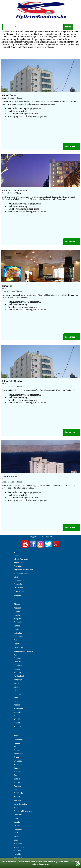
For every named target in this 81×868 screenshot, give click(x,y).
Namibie (17, 854)
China (16, 629)
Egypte (17, 655)
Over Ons (18, 566)
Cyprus (17, 644)
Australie (17, 800)
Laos (16, 840)
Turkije (17, 782)
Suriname (18, 764)
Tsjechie (17, 775)
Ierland (17, 683)
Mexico (17, 723)
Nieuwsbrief (19, 563)
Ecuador (17, 822)
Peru (16, 747)
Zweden (17, 797)
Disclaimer (18, 588)
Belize (16, 808)
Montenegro (19, 847)
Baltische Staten (20, 804)
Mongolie (18, 844)
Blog (16, 577)
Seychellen (18, 754)
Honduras (18, 829)
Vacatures (18, 595)
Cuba (16, 640)
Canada (17, 626)
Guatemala (18, 826)
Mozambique (19, 851)
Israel (16, 698)
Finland (17, 669)
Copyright (18, 584)
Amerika (17, 786)
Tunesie (17, 779)
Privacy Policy (20, 591)
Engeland (18, 662)
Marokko (17, 719)
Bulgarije (17, 619)
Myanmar (18, 726)
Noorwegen (18, 739)
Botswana (18, 815)
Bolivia (17, 611)
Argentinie (18, 608)
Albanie (17, 604)
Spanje (16, 757)
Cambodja (18, 622)
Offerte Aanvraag (21, 559)
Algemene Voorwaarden (23, 570)
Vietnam (17, 790)
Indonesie (18, 694)
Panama (17, 743)
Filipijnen (18, 665)
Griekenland (19, 676)
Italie (16, 701)
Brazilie (17, 615)
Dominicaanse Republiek (24, 651)
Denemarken (19, 647)
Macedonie (18, 708)
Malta (16, 716)
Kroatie (17, 705)
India (16, 690)
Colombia (18, 633)
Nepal (16, 736)
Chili (16, 818)
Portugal (17, 750)
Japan (16, 833)
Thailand (17, 772)
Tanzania (17, 768)
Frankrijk (17, 673)
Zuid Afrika (18, 793)
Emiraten (17, 658)
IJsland (17, 687)
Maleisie (17, 712)
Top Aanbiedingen (21, 573)
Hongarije (18, 680)
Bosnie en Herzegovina (23, 811)
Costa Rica (18, 637)
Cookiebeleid (19, 581)
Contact (17, 555)
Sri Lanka (18, 761)
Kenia (16, 836)
